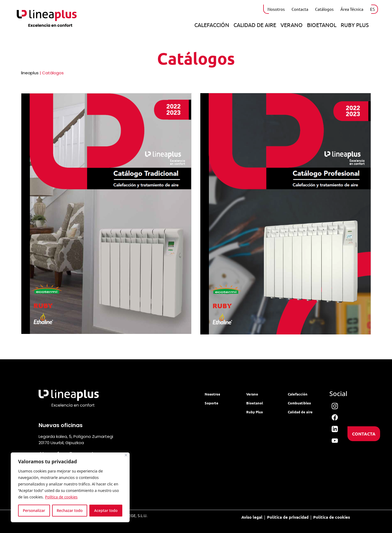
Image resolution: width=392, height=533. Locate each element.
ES (372, 9)
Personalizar (34, 510)
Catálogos (324, 9)
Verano (292, 25)
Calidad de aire (255, 25)
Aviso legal (252, 517)
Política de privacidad (288, 517)
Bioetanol (322, 25)
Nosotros (276, 9)
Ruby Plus (355, 25)
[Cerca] (126, 455)
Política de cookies (61, 497)
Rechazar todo (70, 510)
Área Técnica (352, 9)
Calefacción (212, 25)
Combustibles (299, 403)
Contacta (300, 9)
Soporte (212, 403)
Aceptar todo (106, 510)
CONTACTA (364, 434)
